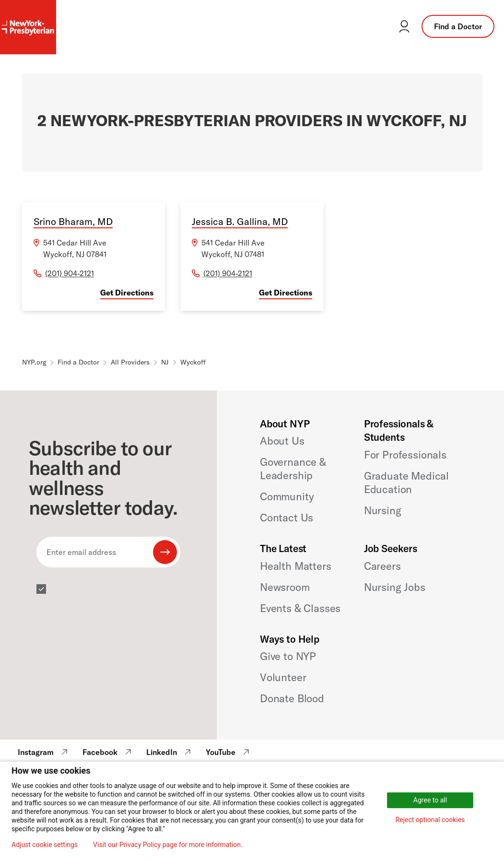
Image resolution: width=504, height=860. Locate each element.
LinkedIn (170, 752)
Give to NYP (288, 656)
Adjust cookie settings (45, 845)
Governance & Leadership (293, 469)
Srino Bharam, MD (73, 221)
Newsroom (285, 587)
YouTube (229, 752)
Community (287, 496)
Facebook (108, 752)
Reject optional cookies (430, 820)
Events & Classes (300, 608)
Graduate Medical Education (406, 483)
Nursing (383, 510)
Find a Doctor (458, 26)
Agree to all (430, 800)
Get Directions (127, 293)
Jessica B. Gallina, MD (240, 221)
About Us (282, 441)
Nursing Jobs (395, 587)
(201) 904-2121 (70, 273)
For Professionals (405, 455)
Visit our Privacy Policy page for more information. (168, 845)
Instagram (44, 752)
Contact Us (287, 518)
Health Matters (296, 566)
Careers (382, 566)
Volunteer (283, 677)
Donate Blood (292, 698)
